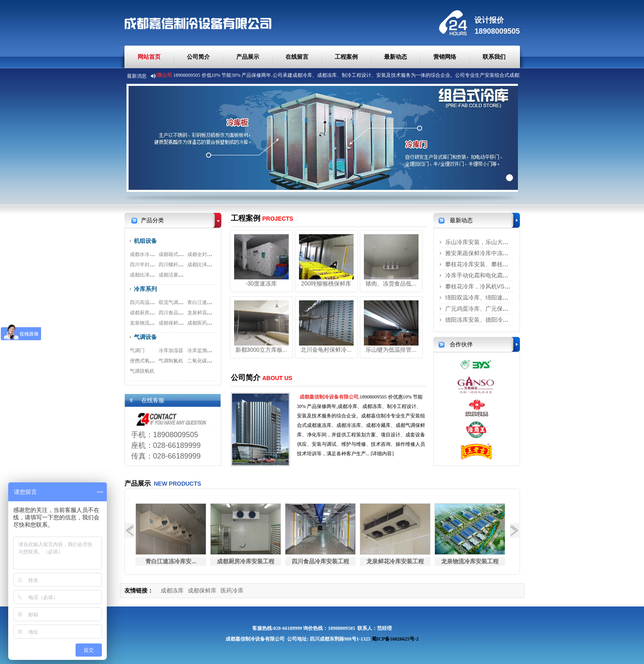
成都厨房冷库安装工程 (154, 313)
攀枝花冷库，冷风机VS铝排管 (484, 286)
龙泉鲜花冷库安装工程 (212, 313)
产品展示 (248, 57)
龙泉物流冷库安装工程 (154, 323)
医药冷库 (232, 590)
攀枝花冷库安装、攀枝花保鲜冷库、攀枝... (499, 264)
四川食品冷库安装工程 (183, 313)
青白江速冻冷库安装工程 (214, 302)
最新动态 (396, 57)
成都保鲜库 (202, 590)
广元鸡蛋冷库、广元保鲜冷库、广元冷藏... (499, 309)
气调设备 (145, 337)
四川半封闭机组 (147, 265)
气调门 (137, 350)
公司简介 (198, 57)
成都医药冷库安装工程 (212, 323)
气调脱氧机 (142, 371)
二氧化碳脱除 (202, 361)
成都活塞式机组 (176, 275)
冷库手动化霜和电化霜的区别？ (485, 275)
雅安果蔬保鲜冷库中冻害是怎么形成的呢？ (500, 253)
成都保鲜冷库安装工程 (183, 323)
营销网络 (445, 57)
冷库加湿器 (171, 350)
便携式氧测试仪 (147, 361)
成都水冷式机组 (147, 254)
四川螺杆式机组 (176, 265)
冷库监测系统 (202, 350)
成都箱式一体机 (176, 254)
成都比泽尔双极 (147, 275)
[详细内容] (382, 454)
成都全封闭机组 (205, 254)
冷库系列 (145, 289)
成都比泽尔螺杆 (205, 265)
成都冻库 (172, 590)
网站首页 (149, 57)
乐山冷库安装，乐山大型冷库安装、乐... (497, 242)
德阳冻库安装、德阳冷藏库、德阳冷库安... (499, 320)
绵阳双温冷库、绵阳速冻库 (480, 297)
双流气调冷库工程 (178, 302)
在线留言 (297, 57)
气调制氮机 (171, 361)
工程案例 (346, 57)
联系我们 (494, 57)
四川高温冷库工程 (149, 302)
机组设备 (145, 241)
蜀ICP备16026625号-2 (395, 639)
